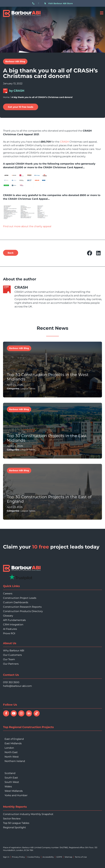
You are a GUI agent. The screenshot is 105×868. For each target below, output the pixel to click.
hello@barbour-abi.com (17, 686)
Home (6, 97)
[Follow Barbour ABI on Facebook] (6, 713)
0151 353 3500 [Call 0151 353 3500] (11, 682)
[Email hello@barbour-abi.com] (40, 3)
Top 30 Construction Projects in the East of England (49, 499)
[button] (11, 253)
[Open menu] (102, 13)
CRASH (64, 142)
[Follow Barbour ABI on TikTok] (37, 713)
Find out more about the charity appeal (27, 226)
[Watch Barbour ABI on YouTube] (14, 713)
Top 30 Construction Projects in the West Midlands (48, 377)
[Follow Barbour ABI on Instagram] (21, 713)
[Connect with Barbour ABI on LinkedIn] (29, 713)
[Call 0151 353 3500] (34, 3)
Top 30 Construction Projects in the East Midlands (47, 438)
